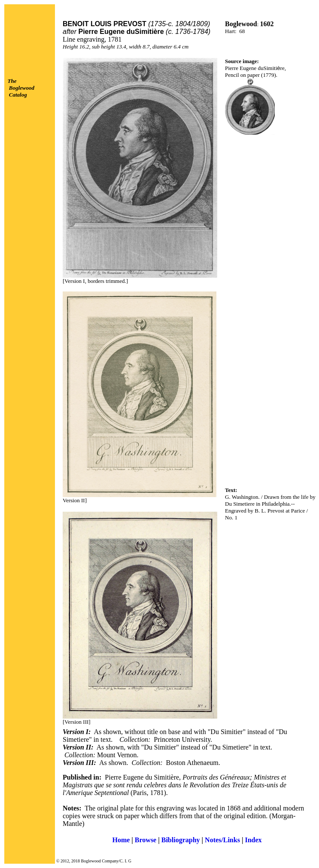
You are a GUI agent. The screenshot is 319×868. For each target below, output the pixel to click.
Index (253, 840)
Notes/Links (222, 840)
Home (121, 840)
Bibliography (181, 840)
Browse (146, 840)
